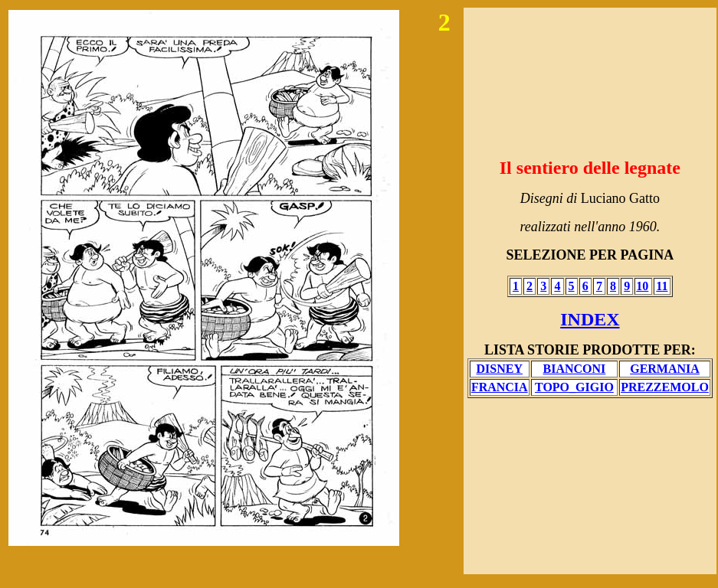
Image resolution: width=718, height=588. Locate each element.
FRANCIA (500, 387)
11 (662, 286)
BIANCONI (575, 369)
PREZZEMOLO (665, 387)
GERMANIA (665, 369)
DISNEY (500, 369)
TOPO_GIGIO (574, 387)
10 (642, 286)
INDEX (590, 319)
